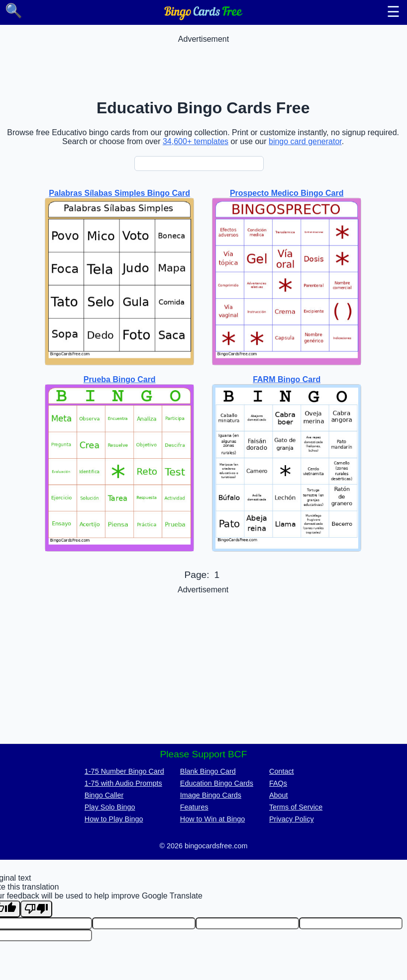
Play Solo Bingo (110, 807)
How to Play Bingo (114, 819)
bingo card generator (305, 141)
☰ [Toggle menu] (393, 12)
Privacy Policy (292, 819)
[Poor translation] (36, 909)
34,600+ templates (196, 141)
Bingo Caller (104, 795)
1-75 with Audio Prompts (123, 783)
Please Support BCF (204, 754)
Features (194, 807)
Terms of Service (296, 807)
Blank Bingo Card (208, 771)
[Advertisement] (203, 66)
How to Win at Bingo (212, 819)
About (279, 795)
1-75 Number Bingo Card (124, 771)
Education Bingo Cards (217, 783)
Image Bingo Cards (211, 795)
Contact (282, 771)
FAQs (278, 783)
